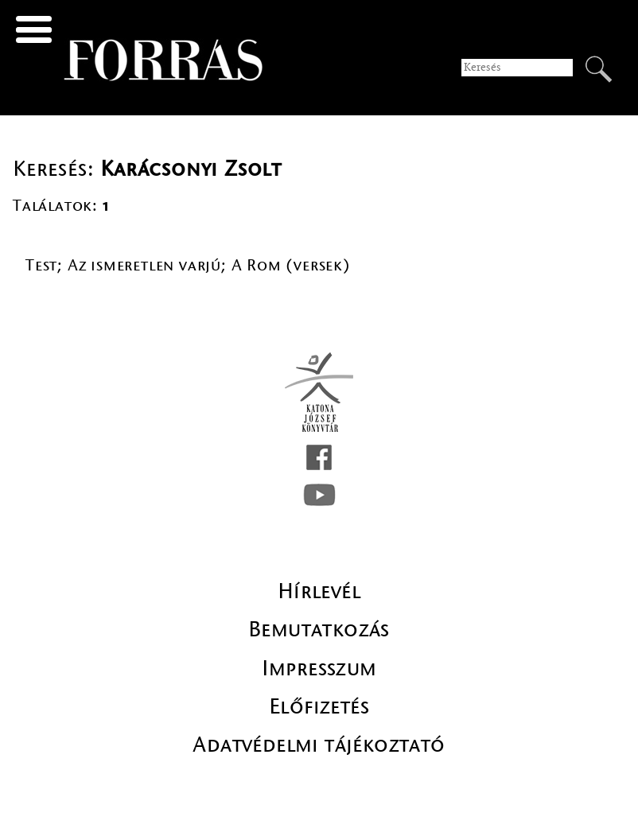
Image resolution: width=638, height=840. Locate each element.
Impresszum (319, 668)
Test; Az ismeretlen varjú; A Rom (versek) (188, 265)
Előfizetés (319, 706)
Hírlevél (319, 591)
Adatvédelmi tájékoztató (319, 745)
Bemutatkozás (319, 629)
